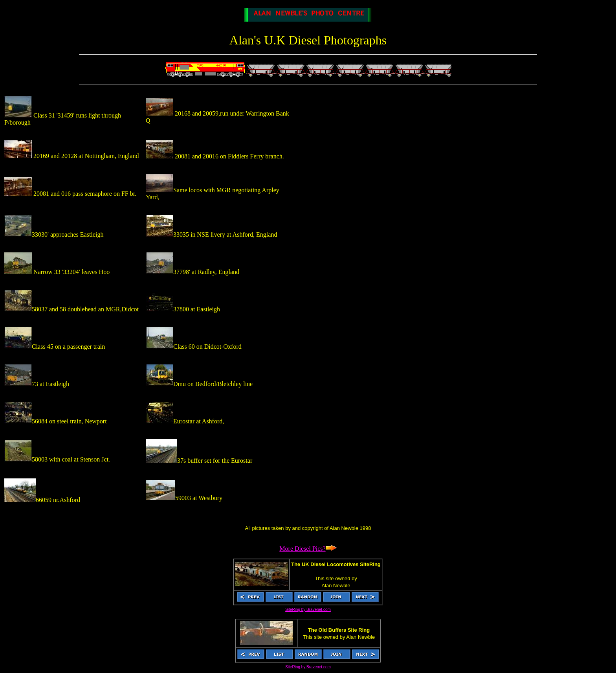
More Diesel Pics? (308, 549)
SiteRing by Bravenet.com (308, 610)
